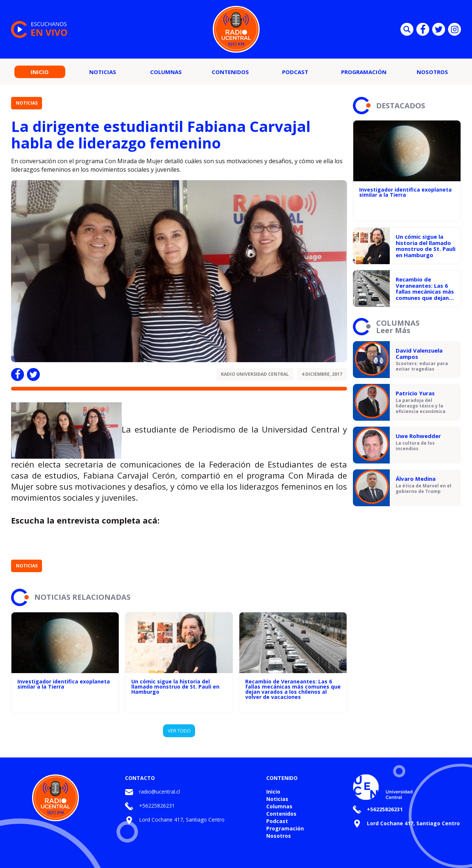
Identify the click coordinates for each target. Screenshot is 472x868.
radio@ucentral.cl (159, 792)
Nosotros (432, 72)
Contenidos (230, 72)
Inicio (40, 72)
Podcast (295, 72)
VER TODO (179, 731)
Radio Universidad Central (255, 374)
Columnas (166, 72)
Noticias (103, 72)
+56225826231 (157, 806)
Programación (364, 72)
